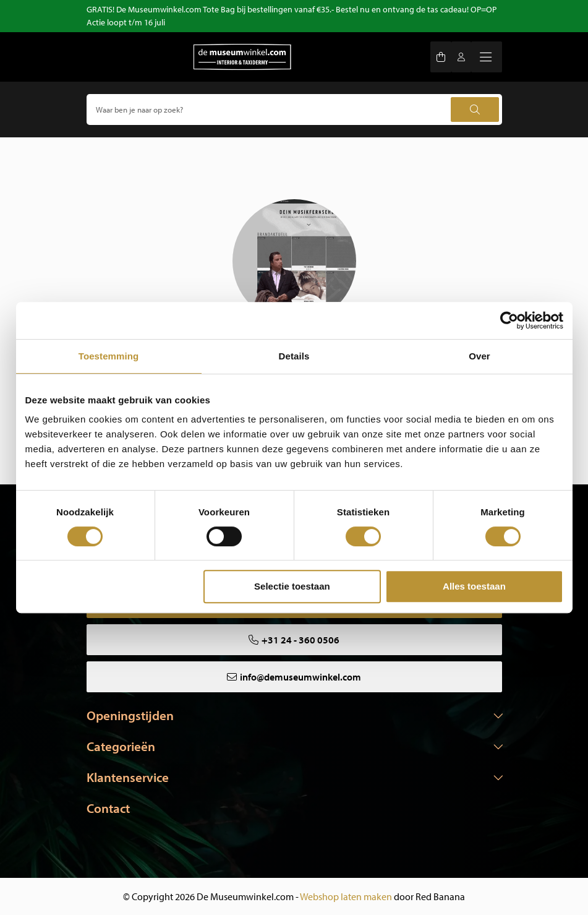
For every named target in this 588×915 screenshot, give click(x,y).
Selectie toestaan (292, 586)
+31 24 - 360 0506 (300, 640)
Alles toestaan (474, 586)
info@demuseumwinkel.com (300, 677)
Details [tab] (294, 356)
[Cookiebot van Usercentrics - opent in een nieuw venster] (509, 320)
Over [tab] (479, 356)
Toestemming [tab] (109, 356)
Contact (108, 808)
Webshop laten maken (346, 896)
